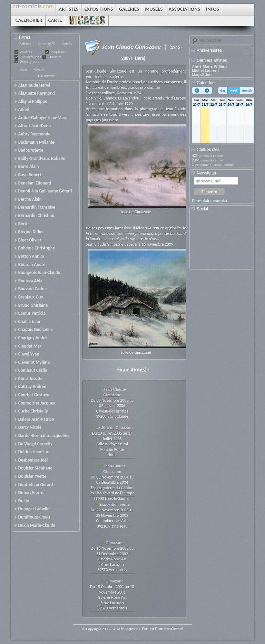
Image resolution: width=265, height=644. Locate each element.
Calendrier (206, 83)
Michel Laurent (205, 70)
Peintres (26, 52)
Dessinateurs (30, 61)
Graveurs (55, 57)
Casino (127, 488)
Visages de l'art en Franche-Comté (152, 629)
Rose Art (119, 559)
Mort (24, 70)
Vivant (39, 70)
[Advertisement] (223, 243)
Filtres (25, 37)
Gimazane (115, 543)
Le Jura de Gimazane (115, 428)
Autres (67, 44)
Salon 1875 (46, 44)
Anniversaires (209, 50)
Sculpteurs (58, 52)
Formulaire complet (209, 201)
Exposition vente (115, 504)
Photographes (30, 57)
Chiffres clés (208, 150)
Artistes (26, 44)
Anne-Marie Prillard (209, 66)
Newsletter (207, 173)
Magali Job (202, 75)
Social (202, 209)
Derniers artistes (212, 60)
